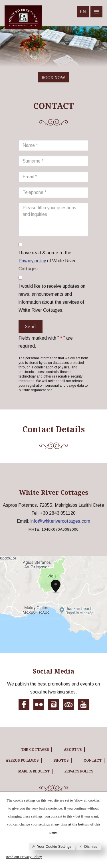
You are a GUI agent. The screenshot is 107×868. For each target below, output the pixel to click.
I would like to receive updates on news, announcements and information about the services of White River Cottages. (52, 298)
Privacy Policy (79, 771)
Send (31, 326)
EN (83, 11)
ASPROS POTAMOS (22, 760)
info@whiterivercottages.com (60, 521)
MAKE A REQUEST (34, 771)
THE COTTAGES (35, 750)
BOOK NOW (53, 77)
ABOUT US (73, 750)
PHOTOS (61, 760)
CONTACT (93, 760)
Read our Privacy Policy (24, 857)
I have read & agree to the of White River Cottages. (47, 261)
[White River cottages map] (53, 605)
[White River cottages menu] (96, 12)
